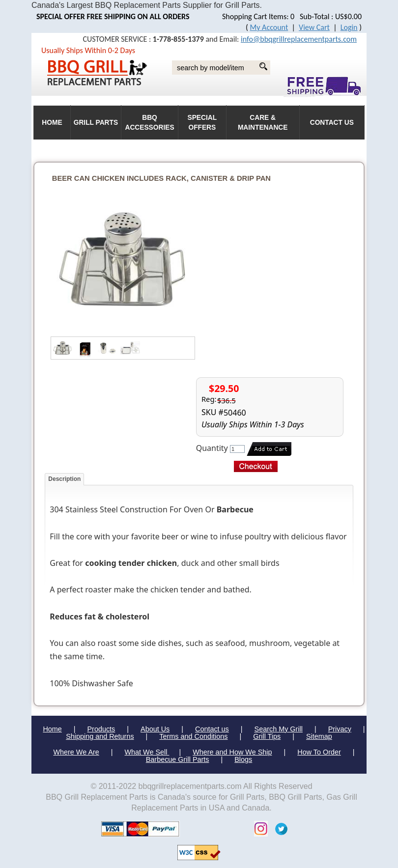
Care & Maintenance (263, 123)
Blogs (243, 759)
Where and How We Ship (232, 752)
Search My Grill (279, 729)
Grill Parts (96, 123)
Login (349, 27)
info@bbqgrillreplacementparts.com (299, 39)
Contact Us (332, 123)
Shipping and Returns (100, 736)
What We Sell (147, 752)
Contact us (212, 729)
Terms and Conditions (193, 736)
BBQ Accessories (149, 123)
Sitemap (319, 736)
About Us (155, 729)
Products (101, 729)
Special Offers (202, 123)
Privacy (340, 729)
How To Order (319, 752)
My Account (269, 27)
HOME (52, 123)
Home (52, 729)
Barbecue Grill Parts (178, 759)
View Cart (314, 27)
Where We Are (76, 752)
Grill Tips (267, 736)
